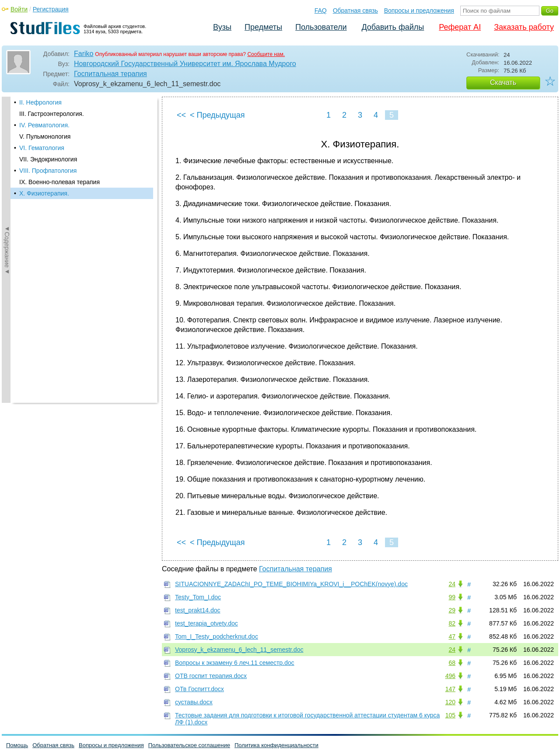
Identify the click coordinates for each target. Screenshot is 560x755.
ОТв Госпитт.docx (199, 689)
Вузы (222, 27)
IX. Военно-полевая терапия (59, 182)
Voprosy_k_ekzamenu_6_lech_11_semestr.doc (239, 650)
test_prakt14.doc (198, 610)
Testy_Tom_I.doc (198, 597)
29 (452, 610)
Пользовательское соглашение (189, 745)
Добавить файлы (393, 27)
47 (452, 636)
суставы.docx (194, 702)
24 (452, 584)
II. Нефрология (40, 102)
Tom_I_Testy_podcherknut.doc (217, 636)
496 (450, 676)
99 (452, 597)
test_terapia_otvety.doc (206, 623)
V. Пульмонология (45, 136)
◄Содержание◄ (7, 250)
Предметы (263, 27)
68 (452, 663)
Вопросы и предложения (419, 10)
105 (450, 715)
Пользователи (321, 27)
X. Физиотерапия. (44, 193)
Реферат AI (460, 27)
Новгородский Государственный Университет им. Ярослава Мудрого (185, 64)
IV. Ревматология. (44, 125)
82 (452, 623)
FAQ (321, 10)
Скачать (503, 82)
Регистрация (51, 9)
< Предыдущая (217, 115)
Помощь (17, 745)
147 (450, 689)
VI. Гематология (42, 148)
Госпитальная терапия (110, 74)
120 (450, 702)
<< (181, 115)
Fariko (84, 54)
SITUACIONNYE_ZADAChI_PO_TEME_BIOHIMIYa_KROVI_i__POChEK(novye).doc (291, 584)
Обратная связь (355, 10)
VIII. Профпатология (48, 171)
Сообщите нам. (266, 54)
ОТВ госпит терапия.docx (211, 676)
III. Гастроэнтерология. (52, 114)
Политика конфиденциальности (276, 745)
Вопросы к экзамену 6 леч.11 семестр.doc (235, 663)
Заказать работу (524, 27)
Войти (19, 9)
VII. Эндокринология (48, 159)
